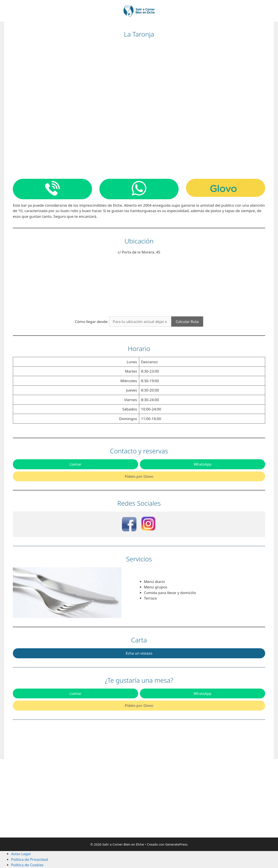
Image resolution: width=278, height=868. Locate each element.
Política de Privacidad (29, 859)
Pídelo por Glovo (139, 476)
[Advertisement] (52, 798)
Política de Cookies (27, 865)
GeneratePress (176, 844)
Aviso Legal (21, 854)
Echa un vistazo (139, 653)
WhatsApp (203, 464)
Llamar (75, 464)
